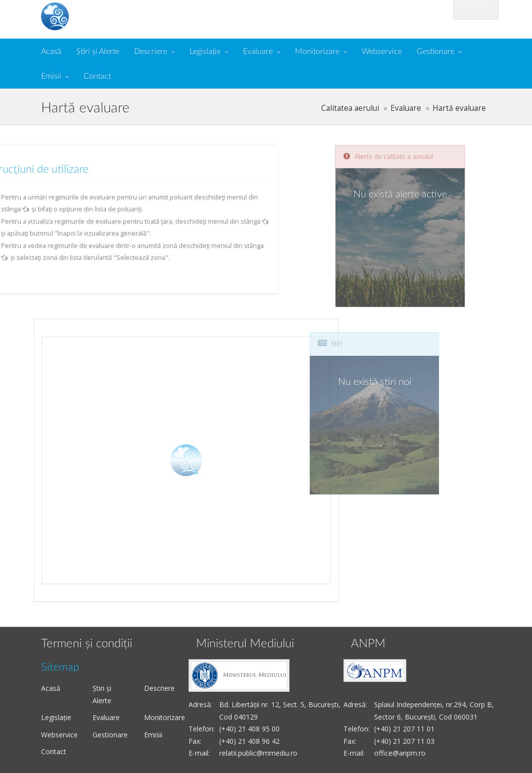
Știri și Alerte (98, 51)
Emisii (51, 76)
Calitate (114, 15)
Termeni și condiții (87, 644)
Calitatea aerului (350, 108)
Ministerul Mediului (245, 644)
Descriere (151, 51)
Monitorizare (317, 51)
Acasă (51, 51)
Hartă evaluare (459, 108)
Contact (97, 76)
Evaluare (258, 51)
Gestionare (435, 51)
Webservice (382, 51)
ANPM (368, 644)
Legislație (205, 51)
